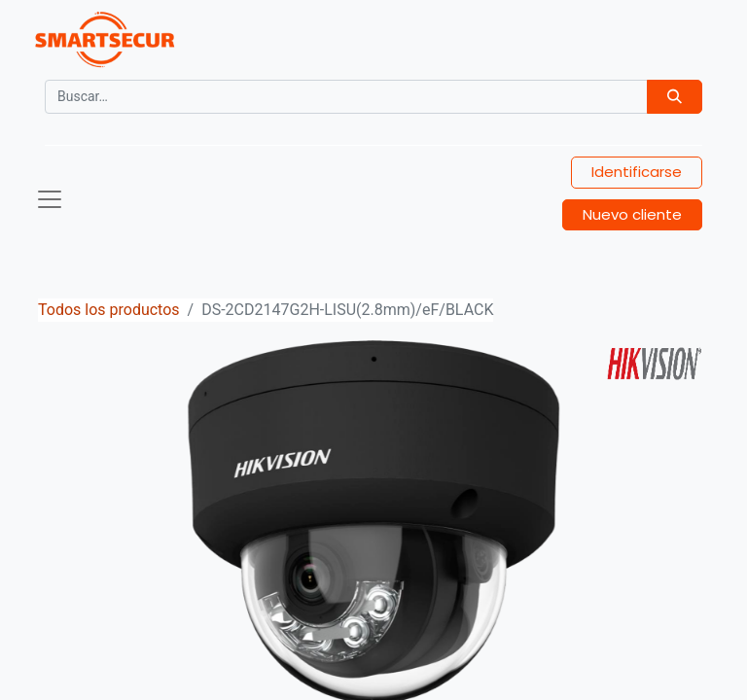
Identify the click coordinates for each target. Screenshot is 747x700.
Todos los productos (109, 310)
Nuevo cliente (632, 214)
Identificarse (637, 172)
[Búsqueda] (675, 97)
